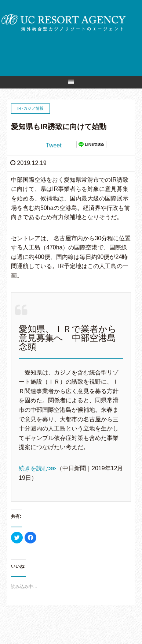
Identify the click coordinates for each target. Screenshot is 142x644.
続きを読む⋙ (38, 468)
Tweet (54, 145)
